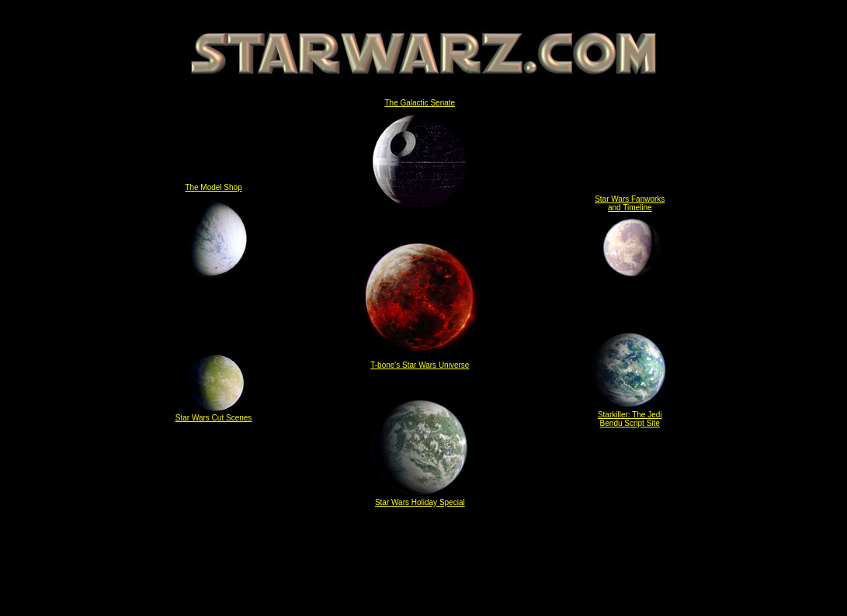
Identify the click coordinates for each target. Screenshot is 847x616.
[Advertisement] (424, 564)
